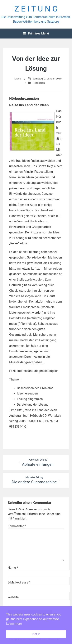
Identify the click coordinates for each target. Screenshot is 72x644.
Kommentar (17, 526)
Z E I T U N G (36, 9)
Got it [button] (36, 634)
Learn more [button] (14, 624)
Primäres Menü (36, 33)
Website (13, 597)
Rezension (39, 83)
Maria (18, 79)
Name (13, 568)
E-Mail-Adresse (19, 582)
